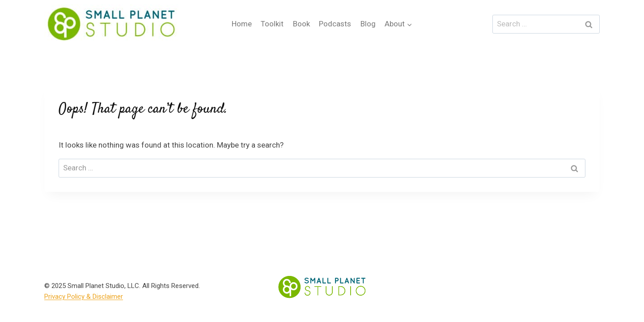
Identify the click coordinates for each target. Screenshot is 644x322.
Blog (368, 24)
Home (242, 24)
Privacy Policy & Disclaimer (84, 297)
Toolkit (272, 24)
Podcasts (335, 24)
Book (301, 24)
